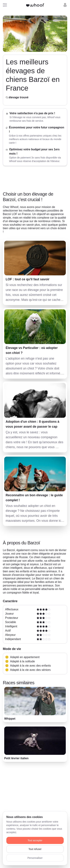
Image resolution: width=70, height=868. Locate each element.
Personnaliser (35, 858)
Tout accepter (35, 840)
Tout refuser (35, 849)
